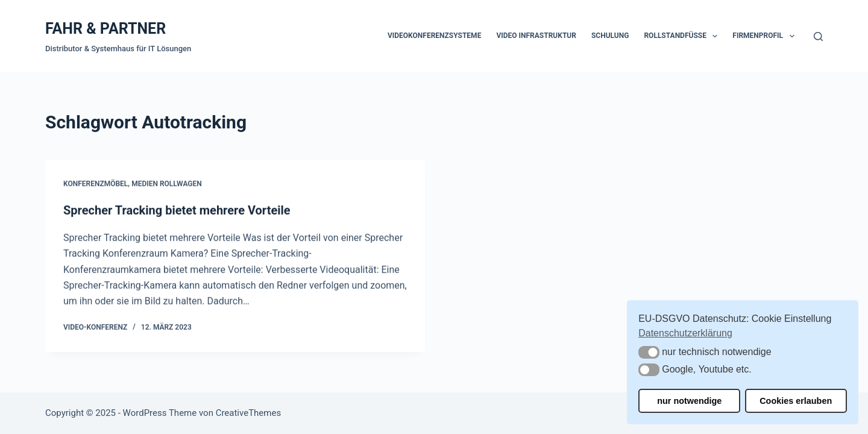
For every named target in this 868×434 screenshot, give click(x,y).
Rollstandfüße (683, 36)
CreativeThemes (249, 413)
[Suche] (818, 36)
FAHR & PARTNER (105, 29)
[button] (649, 352)
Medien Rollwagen (167, 184)
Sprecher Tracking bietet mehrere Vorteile (177, 211)
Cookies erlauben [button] (796, 401)
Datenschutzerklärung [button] (685, 333)
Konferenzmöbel (96, 184)
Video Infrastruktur (536, 36)
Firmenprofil (766, 36)
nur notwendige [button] (689, 401)
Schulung (610, 36)
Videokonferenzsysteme (434, 36)
